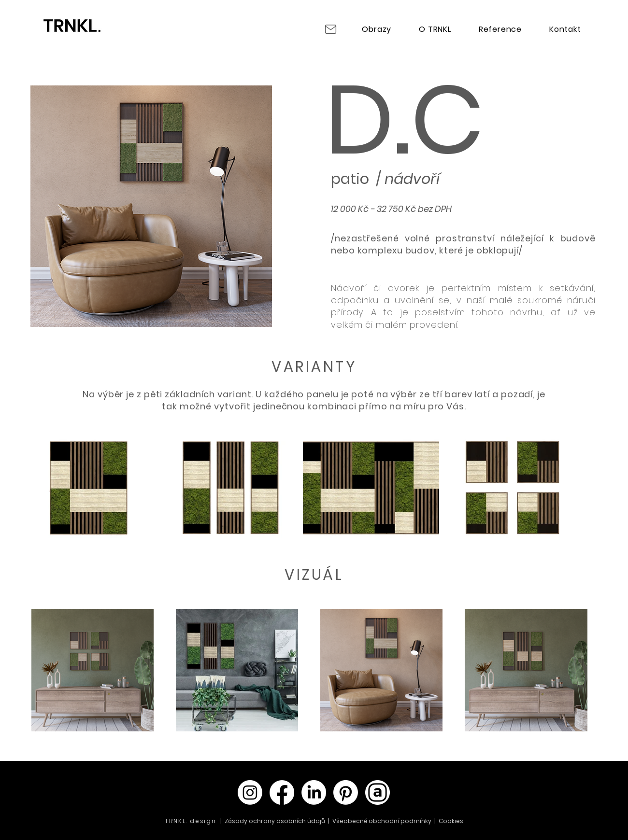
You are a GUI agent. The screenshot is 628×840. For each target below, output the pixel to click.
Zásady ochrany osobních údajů (276, 821)
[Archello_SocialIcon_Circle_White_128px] (378, 792)
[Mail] (330, 29)
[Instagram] (250, 792)
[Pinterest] (346, 792)
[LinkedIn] (314, 792)
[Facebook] (282, 792)
